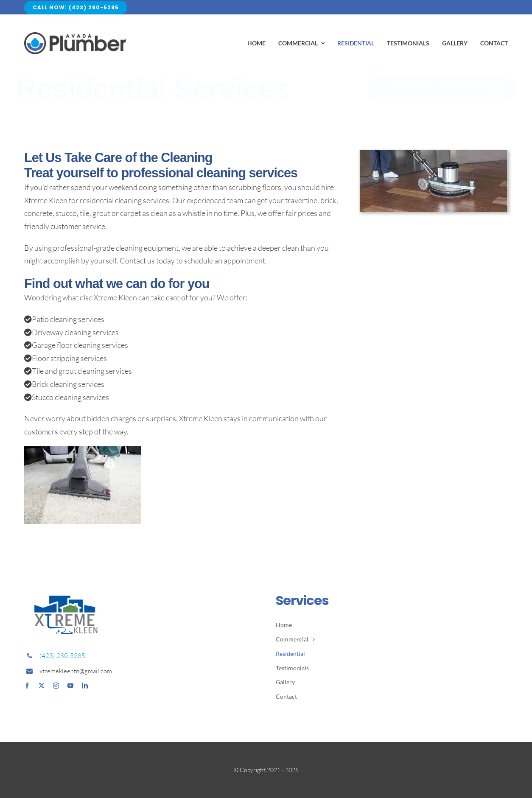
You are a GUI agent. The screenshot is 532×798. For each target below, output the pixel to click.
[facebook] (27, 686)
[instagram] (56, 686)
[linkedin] (85, 686)
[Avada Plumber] (75, 36)
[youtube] (70, 686)
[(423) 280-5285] (435, 90)
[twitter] (42, 686)
